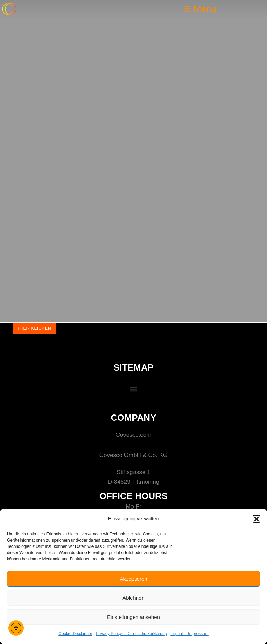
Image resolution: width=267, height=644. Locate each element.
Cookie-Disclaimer (75, 634)
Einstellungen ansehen (133, 617)
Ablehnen (133, 598)
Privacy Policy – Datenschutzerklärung (132, 634)
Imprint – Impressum (189, 634)
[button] (257, 519)
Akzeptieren (133, 579)
